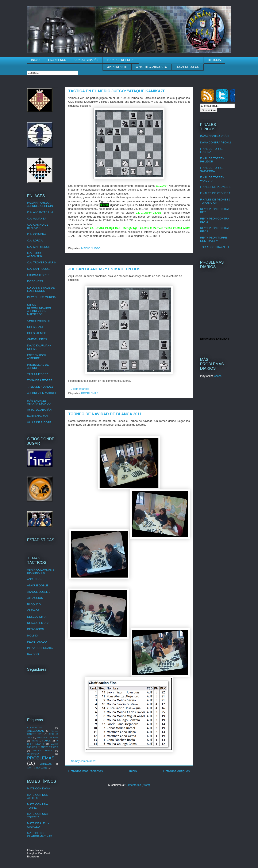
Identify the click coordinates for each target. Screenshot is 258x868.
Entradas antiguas (177, 771)
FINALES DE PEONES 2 (215, 193)
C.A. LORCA (35, 241)
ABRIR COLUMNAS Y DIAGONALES (41, 571)
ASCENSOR (35, 579)
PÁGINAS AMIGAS (39, 203)
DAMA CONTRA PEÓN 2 (216, 142)
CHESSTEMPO (37, 333)
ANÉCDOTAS (36, 731)
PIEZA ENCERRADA (40, 648)
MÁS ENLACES (37, 401)
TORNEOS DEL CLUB (121, 60)
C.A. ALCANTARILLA (40, 212)
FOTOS (47, 741)
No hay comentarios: (84, 761)
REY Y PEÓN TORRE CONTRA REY (214, 239)
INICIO (35, 60)
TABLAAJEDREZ (38, 374)
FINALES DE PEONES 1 (215, 187)
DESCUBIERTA (37, 617)
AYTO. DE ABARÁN (39, 410)
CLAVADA (33, 610)
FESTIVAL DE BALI (48, 738)
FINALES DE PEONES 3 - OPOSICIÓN (215, 201)
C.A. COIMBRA (37, 234)
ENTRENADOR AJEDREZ (37, 357)
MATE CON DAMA (39, 788)
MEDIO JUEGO (91, 248)
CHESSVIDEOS (37, 339)
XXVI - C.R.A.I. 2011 (37, 768)
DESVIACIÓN (36, 629)
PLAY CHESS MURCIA (41, 297)
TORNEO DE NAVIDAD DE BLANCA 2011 (105, 414)
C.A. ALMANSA (37, 219)
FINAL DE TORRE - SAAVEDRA (212, 170)
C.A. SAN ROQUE (38, 269)
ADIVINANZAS (34, 728)
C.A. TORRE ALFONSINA (35, 255)
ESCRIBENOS (57, 60)
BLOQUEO (34, 604)
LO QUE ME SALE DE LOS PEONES (41, 289)
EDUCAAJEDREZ (38, 275)
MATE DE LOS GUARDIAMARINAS (40, 835)
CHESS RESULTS (38, 321)
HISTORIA (214, 60)
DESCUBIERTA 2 (38, 623)
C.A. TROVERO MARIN (42, 262)
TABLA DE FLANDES (40, 387)
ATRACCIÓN (35, 598)
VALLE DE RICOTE (39, 422)
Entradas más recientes (86, 771)
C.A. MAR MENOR (39, 247)
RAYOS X (33, 654)
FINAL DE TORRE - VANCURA (212, 179)
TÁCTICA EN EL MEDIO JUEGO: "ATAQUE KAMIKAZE (117, 91)
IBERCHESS (35, 281)
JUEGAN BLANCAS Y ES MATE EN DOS (104, 269)
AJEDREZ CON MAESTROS (37, 313)
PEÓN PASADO (37, 642)
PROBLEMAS (90, 393)
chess (218, 376)
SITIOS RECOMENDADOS (39, 306)
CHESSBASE (36, 327)
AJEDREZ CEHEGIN (40, 206)
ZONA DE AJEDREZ (40, 380)
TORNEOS (45, 764)
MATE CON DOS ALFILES (38, 796)
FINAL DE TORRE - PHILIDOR (212, 160)
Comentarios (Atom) (138, 785)
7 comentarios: (80, 389)
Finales (34, 741)
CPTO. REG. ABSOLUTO (151, 67)
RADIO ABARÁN (38, 416)
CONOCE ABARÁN (86, 60)
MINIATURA (33, 754)
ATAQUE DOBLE (38, 585)
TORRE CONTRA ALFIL (215, 247)
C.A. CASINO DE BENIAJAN (38, 226)
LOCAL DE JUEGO (187, 67)
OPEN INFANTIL (117, 67)
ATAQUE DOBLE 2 (39, 592)
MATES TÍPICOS (50, 747)
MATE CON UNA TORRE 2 (38, 816)
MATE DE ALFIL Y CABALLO (38, 825)
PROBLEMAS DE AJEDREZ (38, 366)
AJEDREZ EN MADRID (42, 393)
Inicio (133, 771)
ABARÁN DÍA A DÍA (39, 404)
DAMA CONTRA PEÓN (214, 136)
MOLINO (33, 636)
